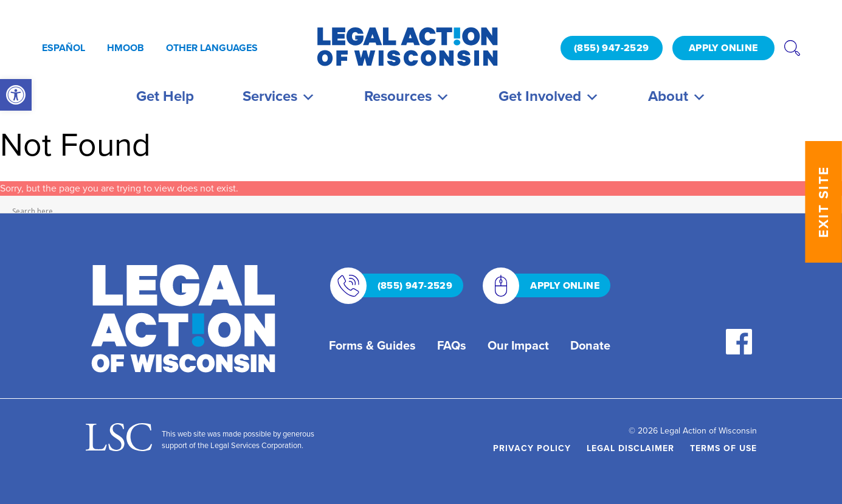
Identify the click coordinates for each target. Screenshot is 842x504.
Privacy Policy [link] (532, 448)
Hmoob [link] (126, 48)
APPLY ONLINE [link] (723, 48)
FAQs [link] (452, 345)
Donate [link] (590, 345)
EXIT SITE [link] (823, 202)
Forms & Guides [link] (372, 345)
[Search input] (419, 211)
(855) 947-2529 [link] (612, 48)
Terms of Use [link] (723, 448)
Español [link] (64, 48)
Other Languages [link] (212, 48)
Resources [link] (407, 96)
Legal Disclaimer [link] (630, 448)
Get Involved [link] (549, 96)
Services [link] (279, 96)
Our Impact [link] (518, 345)
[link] (16, 95)
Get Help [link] (165, 96)
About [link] (677, 96)
